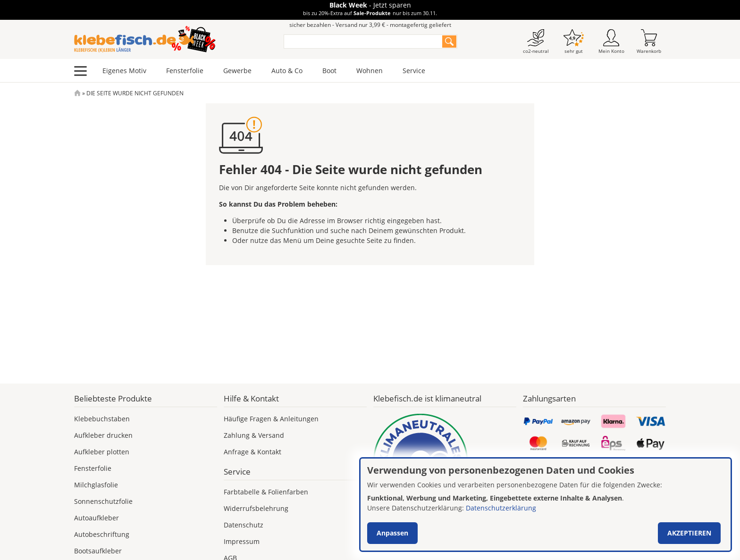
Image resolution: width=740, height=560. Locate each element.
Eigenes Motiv (124, 71)
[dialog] (546, 505)
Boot (329, 71)
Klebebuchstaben (102, 419)
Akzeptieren (689, 533)
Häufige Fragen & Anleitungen (271, 419)
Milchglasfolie (96, 485)
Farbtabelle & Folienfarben (266, 492)
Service (414, 71)
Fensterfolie (185, 71)
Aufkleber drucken (103, 435)
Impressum (242, 541)
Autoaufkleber (97, 518)
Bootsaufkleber (98, 551)
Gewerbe (237, 71)
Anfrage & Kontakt (252, 452)
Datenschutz (244, 525)
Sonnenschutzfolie (103, 501)
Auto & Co (287, 71)
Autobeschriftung (102, 534)
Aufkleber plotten (102, 452)
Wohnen (370, 71)
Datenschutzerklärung (501, 508)
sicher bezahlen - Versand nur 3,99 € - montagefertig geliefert (370, 25)
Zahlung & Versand (254, 435)
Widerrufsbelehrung (256, 508)
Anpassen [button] (392, 533)
